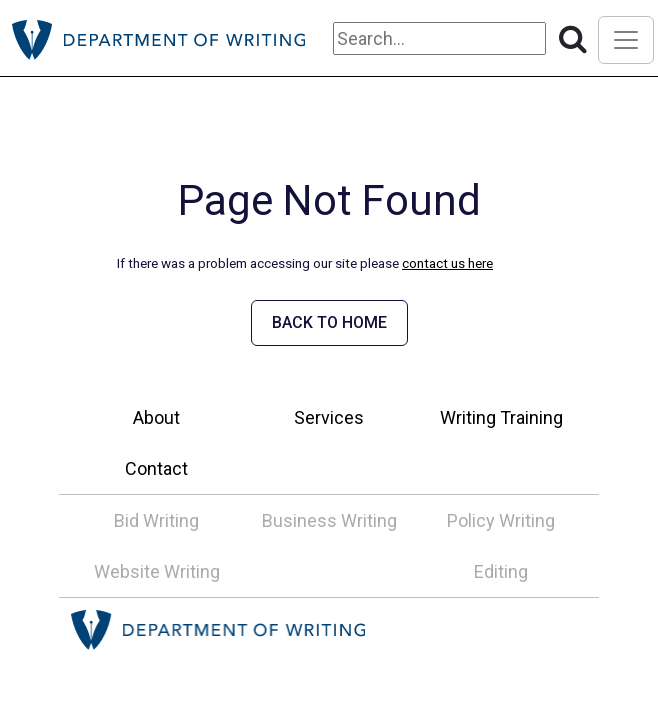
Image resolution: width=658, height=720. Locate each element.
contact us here (447, 263)
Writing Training (501, 417)
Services (329, 417)
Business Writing (329, 520)
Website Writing (157, 571)
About (156, 417)
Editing (501, 571)
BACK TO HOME (329, 322)
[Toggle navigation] (626, 40)
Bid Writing (156, 520)
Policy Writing (501, 520)
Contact (156, 468)
